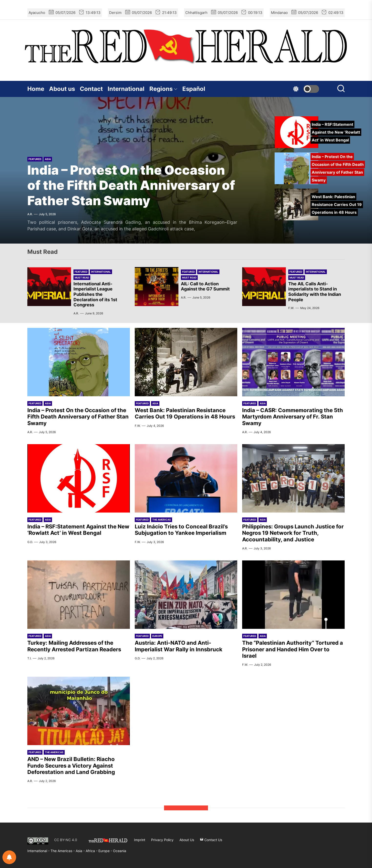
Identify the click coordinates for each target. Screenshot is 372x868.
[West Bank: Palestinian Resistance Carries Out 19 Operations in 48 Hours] (186, 362)
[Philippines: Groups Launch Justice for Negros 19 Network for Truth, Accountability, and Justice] (293, 478)
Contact (91, 89)
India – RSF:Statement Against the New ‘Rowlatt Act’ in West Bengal (78, 530)
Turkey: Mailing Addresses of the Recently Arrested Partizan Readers (74, 646)
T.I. (29, 658)
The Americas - (63, 851)
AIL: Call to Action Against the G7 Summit (205, 286)
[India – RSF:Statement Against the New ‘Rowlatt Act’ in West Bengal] (79, 478)
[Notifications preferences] (9, 857)
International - (39, 851)
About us (62, 89)
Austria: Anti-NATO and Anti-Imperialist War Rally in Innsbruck (179, 646)
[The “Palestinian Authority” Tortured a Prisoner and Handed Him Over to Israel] (293, 595)
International (126, 89)
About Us (187, 840)
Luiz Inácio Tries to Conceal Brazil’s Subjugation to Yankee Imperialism (181, 530)
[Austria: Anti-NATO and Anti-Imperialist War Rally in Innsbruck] (186, 595)
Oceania (120, 851)
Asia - (81, 851)
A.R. (30, 214)
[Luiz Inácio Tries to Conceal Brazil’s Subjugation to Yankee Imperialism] (186, 478)
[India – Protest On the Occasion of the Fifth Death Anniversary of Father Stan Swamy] (79, 362)
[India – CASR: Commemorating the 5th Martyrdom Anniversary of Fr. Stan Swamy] (293, 362)
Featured (35, 159)
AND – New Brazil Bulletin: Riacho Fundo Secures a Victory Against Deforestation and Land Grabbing (71, 766)
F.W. (291, 308)
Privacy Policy (162, 840)
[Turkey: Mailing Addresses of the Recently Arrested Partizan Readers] (79, 595)
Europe (157, 636)
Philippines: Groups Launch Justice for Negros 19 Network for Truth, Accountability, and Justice (293, 533)
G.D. (30, 542)
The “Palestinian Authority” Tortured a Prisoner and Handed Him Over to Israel (293, 649)
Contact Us (211, 840)
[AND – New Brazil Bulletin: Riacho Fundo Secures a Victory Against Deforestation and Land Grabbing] (79, 711)
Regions (163, 89)
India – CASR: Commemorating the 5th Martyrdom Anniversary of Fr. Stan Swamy (293, 417)
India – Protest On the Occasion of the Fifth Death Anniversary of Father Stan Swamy (131, 185)
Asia (48, 159)
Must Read (82, 278)
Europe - (106, 851)
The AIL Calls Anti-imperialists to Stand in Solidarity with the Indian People (315, 292)
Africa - (92, 851)
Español (194, 89)
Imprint (140, 840)
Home (36, 89)
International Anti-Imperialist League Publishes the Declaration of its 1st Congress (95, 294)
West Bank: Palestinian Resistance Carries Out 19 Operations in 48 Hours (185, 413)
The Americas (162, 520)
